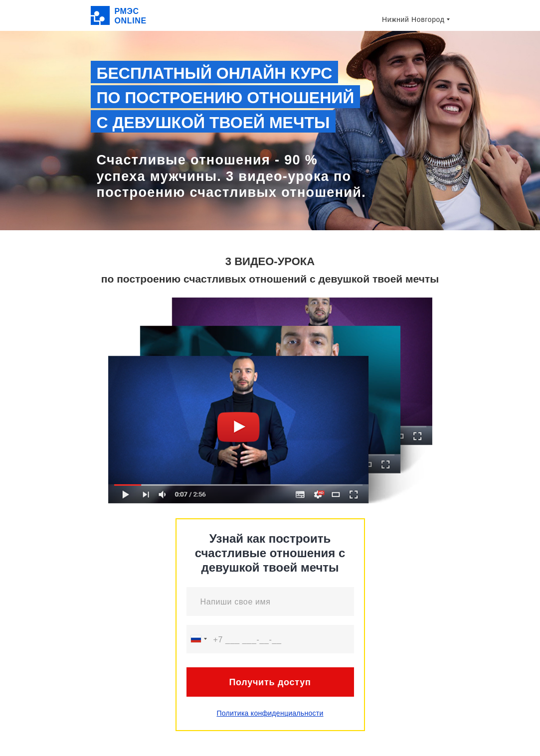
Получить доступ (270, 682)
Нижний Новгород (413, 19)
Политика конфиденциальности (270, 713)
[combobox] (198, 639)
